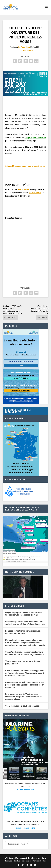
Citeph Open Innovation (35, 138)
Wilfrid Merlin (35, 193)
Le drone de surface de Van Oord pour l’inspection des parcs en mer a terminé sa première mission (23, 697)
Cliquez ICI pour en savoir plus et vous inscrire (25, 166)
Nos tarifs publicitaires (22, 861)
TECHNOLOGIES (26, 50)
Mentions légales (39, 861)
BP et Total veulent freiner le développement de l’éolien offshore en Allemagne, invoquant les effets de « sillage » (25, 673)
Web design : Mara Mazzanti (16, 858)
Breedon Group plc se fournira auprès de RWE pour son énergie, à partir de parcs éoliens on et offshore (25, 685)
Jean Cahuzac (24, 189)
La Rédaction (24, 47)
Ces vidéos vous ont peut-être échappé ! (23, 706)
